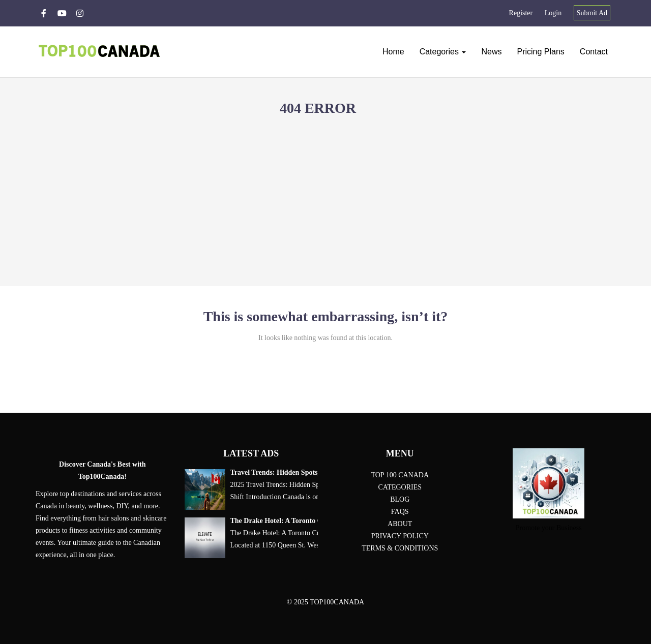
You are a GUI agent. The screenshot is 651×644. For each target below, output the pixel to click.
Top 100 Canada (400, 475)
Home (393, 52)
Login (553, 13)
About (400, 524)
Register (521, 13)
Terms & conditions (400, 548)
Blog (400, 499)
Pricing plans (540, 52)
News (491, 52)
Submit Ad (592, 13)
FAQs (400, 512)
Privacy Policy (400, 536)
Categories (443, 52)
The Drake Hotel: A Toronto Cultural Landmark (304, 521)
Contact (594, 52)
